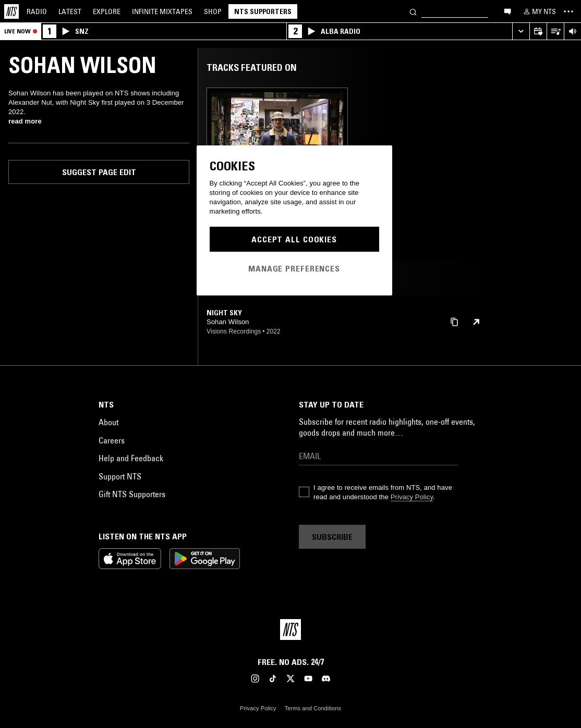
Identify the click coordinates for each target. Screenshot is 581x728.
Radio (37, 11)
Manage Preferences (294, 268)
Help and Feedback (131, 458)
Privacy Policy (412, 497)
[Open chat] (507, 11)
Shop (213, 11)
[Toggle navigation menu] (568, 11)
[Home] (11, 11)
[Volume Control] (572, 32)
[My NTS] (539, 11)
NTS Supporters (263, 11)
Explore (107, 11)
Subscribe (332, 537)
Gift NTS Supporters (132, 494)
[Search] (413, 11)
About (108, 422)
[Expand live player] (521, 32)
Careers (112, 440)
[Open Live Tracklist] (555, 32)
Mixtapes (162, 11)
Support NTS (120, 476)
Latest (70, 11)
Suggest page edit (99, 172)
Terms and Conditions (313, 708)
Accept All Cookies (294, 239)
